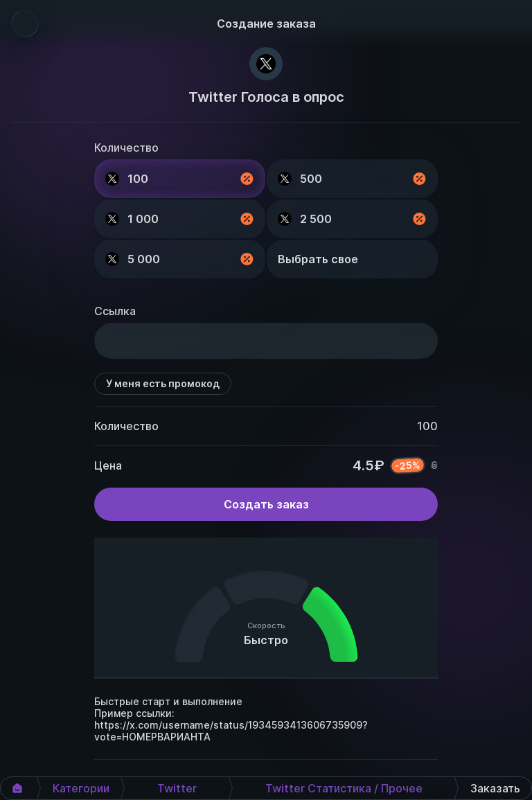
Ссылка (115, 311)
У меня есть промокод (163, 383)
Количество (126, 148)
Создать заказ (266, 504)
